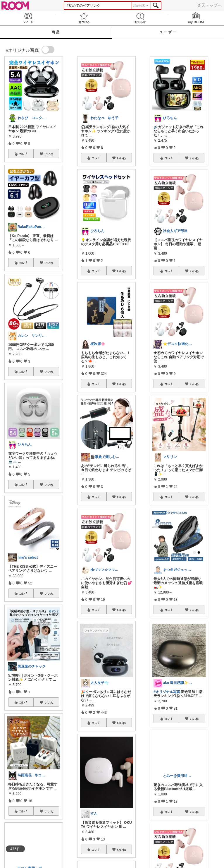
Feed (28, 18)
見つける (84, 18)
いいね (49, 154)
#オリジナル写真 (167, 692)
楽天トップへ (209, 5)
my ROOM (196, 18)
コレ (23, 154)
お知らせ (140, 18)
